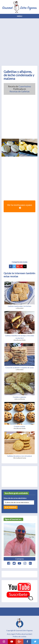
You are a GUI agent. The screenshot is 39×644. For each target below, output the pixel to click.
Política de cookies (20, 636)
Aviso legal (11, 634)
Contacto (20, 559)
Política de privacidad (24, 634)
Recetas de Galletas (20, 91)
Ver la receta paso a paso (20, 206)
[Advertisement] (19, 42)
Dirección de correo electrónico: (15, 498)
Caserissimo (25, 86)
